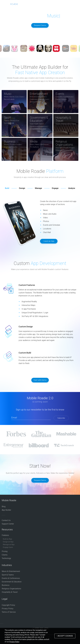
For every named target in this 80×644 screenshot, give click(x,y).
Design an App (8, 542)
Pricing (5, 551)
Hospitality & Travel (10, 592)
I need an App (49, 241)
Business (6, 585)
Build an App (7, 539)
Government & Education (12, 582)
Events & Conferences (11, 578)
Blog (4, 507)
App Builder (6, 510)
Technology (6, 558)
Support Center (8, 524)
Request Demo (40, 25)
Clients (5, 555)
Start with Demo (40, 380)
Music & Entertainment (11, 571)
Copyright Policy (8, 605)
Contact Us (6, 520)
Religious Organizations (11, 589)
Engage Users (8, 547)
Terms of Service (9, 612)
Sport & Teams (8, 575)
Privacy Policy (8, 609)
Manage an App (9, 545)
